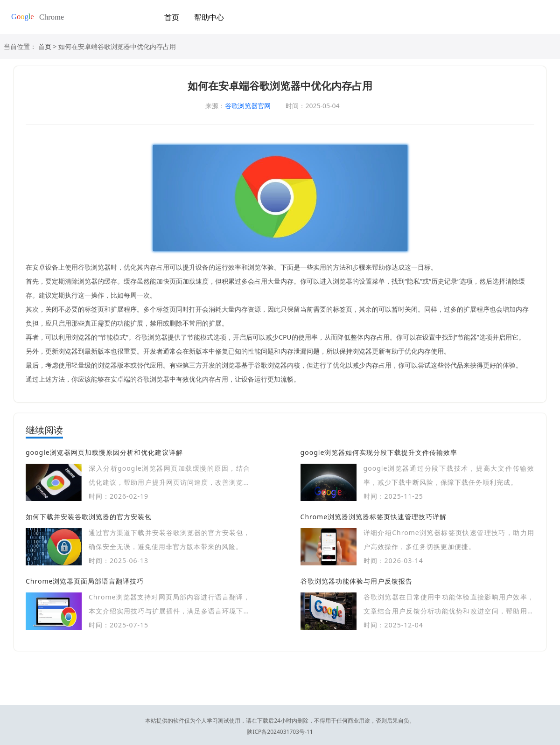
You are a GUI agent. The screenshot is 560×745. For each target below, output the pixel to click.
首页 (172, 17)
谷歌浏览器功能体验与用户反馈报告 (357, 581)
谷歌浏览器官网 (248, 106)
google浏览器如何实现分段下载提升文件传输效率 (379, 452)
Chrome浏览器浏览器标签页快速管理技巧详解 (374, 517)
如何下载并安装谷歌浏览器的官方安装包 (89, 517)
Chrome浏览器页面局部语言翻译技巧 (85, 581)
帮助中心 (209, 17)
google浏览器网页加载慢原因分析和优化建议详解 (104, 452)
